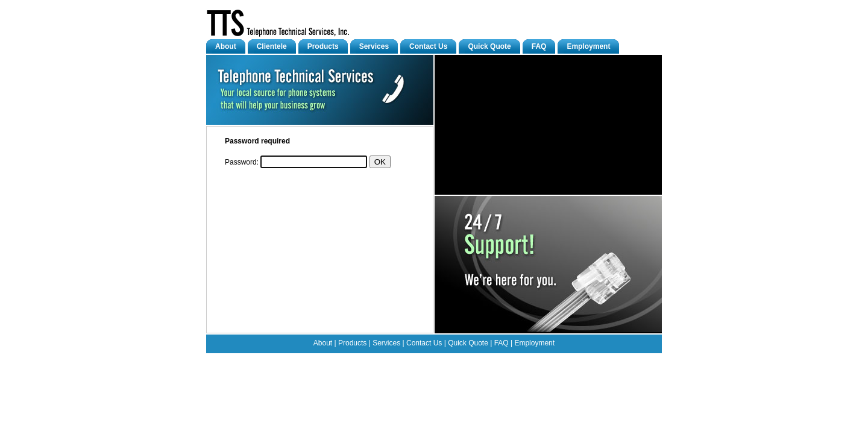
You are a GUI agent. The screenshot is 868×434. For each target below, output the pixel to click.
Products (323, 46)
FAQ (539, 46)
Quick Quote (489, 46)
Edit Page (415, 360)
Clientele (272, 46)
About (226, 46)
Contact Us (428, 46)
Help (461, 360)
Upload (442, 360)
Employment (588, 46)
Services (374, 46)
